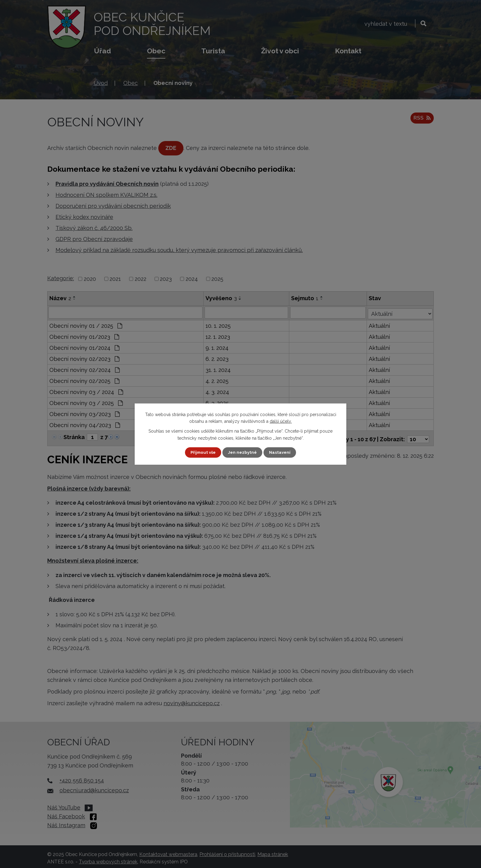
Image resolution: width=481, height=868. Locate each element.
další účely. (281, 421)
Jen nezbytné (243, 452)
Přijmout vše (202, 452)
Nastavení (281, 452)
